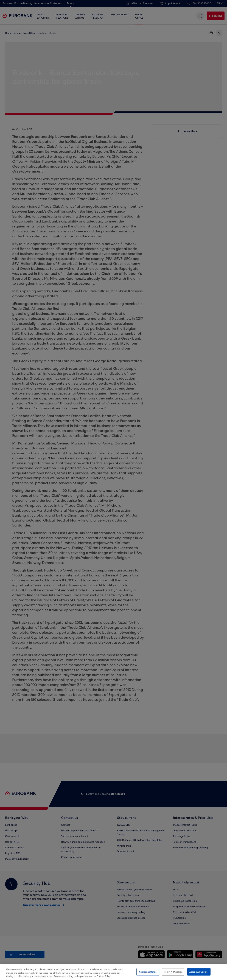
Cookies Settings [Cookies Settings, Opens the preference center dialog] (148, 972)
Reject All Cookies (173, 972)
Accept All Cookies (199, 972)
